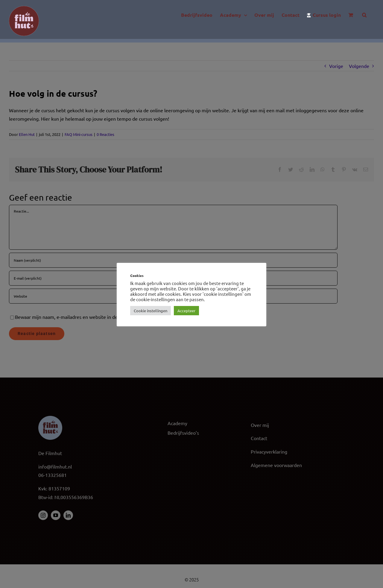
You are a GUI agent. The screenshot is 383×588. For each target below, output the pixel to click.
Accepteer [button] (186, 311)
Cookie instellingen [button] (151, 311)
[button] (364, 15)
